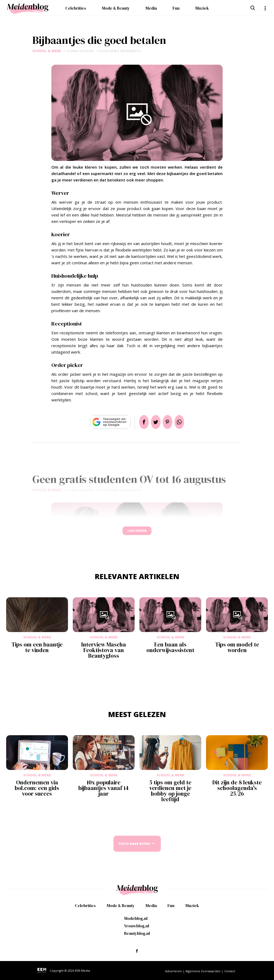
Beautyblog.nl (137, 933)
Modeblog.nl (136, 918)
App (186, 422)
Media (151, 8)
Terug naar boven (134, 849)
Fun (176, 8)
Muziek (202, 8)
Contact (230, 971)
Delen (138, 422)
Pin (170, 422)
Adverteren (173, 971)
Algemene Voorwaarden (203, 971)
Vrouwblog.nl (137, 926)
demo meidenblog (125, 51)
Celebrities (76, 8)
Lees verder (137, 533)
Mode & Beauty (116, 8)
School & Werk (47, 51)
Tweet (154, 422)
